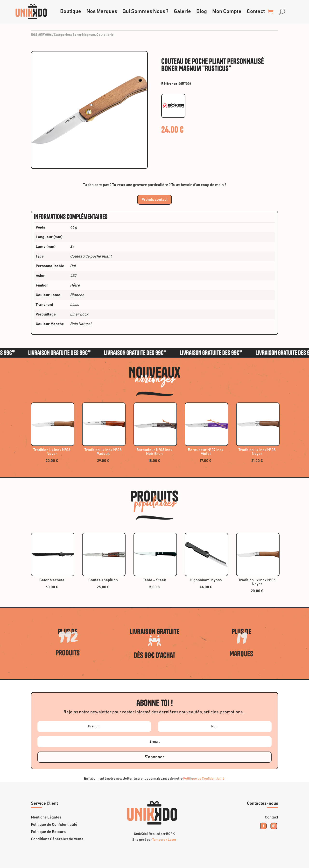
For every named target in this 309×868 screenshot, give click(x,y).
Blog (202, 12)
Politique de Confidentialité (54, 825)
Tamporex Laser (164, 840)
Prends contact (154, 200)
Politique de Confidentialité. (204, 779)
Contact (256, 12)
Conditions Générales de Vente (57, 839)
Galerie (182, 12)
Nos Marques (102, 12)
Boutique (71, 12)
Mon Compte (227, 12)
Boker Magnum (84, 35)
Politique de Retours (48, 832)
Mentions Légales (46, 817)
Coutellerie (105, 35)
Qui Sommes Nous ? (145, 12)
